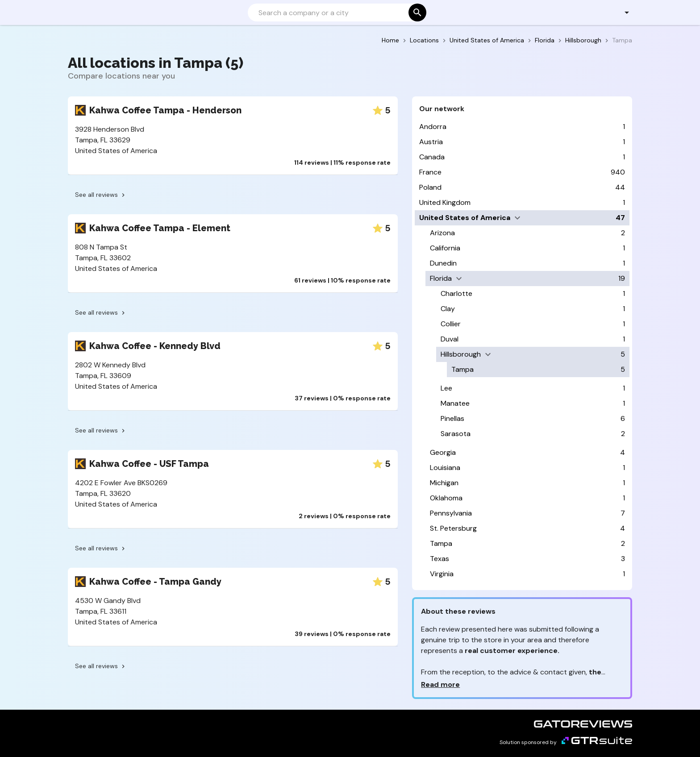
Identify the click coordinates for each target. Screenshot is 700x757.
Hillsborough (583, 40)
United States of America (487, 40)
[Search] (336, 12)
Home (390, 40)
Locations (424, 40)
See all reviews (101, 195)
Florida (545, 40)
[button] (622, 12)
